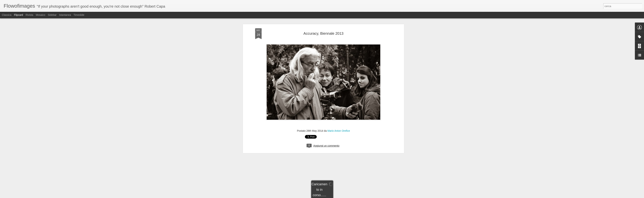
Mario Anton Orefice (339, 118)
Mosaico (40, 15)
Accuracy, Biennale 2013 (323, 21)
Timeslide (79, 15)
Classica (7, 15)
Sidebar (52, 15)
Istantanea (65, 15)
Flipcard (19, 15)
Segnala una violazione (348, 196)
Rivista (29, 15)
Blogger (333, 196)
